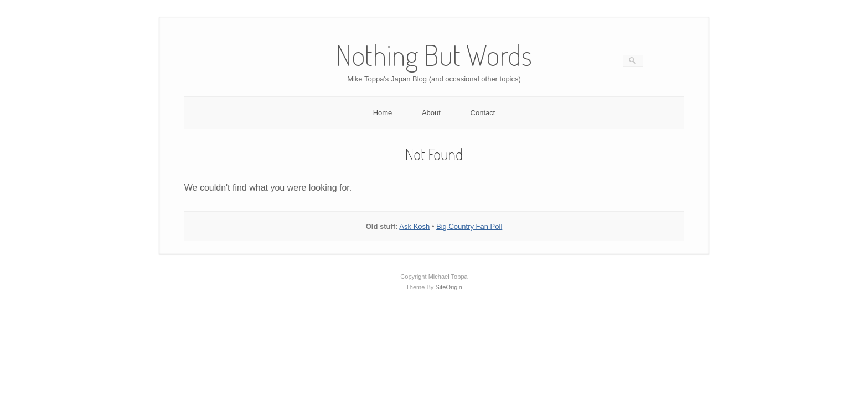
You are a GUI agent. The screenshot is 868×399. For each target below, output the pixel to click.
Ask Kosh (414, 226)
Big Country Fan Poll (469, 226)
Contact (483, 113)
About (431, 113)
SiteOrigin (449, 287)
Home (383, 113)
